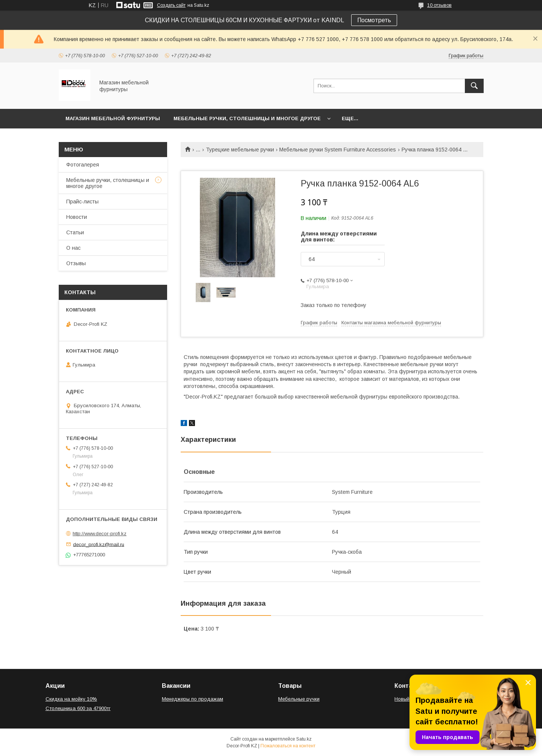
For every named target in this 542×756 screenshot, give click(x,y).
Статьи (75, 232)
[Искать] (474, 86)
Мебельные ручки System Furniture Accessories (338, 150)
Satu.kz (304, 739)
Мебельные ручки (299, 699)
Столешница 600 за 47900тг (78, 708)
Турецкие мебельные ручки (240, 150)
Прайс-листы (82, 202)
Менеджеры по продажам (193, 699)
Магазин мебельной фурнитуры (113, 118)
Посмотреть (374, 20)
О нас (73, 248)
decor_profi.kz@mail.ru (99, 544)
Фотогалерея (83, 165)
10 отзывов (439, 5)
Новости (77, 217)
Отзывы (76, 263)
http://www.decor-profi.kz (100, 534)
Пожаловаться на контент (288, 746)
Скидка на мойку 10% (71, 699)
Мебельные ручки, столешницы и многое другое (247, 118)
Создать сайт (171, 5)
